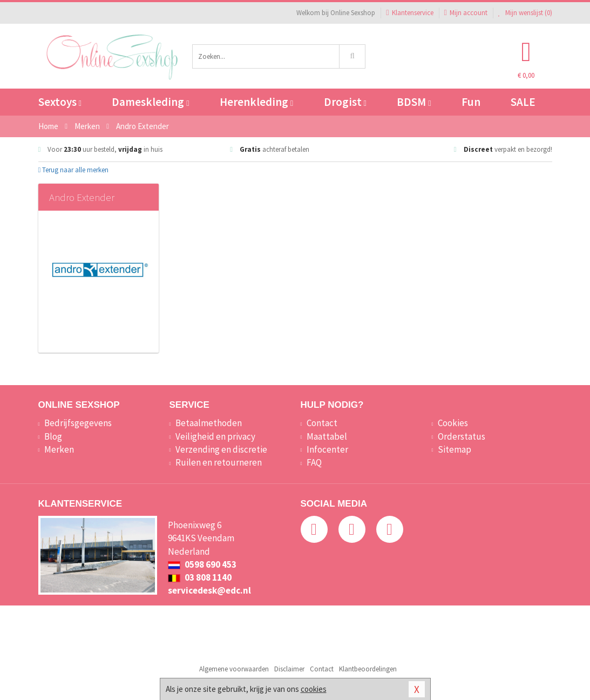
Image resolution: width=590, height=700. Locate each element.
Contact (322, 423)
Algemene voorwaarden (234, 669)
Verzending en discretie (221, 449)
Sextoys (60, 102)
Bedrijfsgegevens (78, 423)
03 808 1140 (200, 577)
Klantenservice (409, 13)
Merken (59, 449)
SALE (523, 102)
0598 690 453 (202, 564)
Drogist (345, 102)
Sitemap (455, 449)
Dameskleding (150, 102)
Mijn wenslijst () (525, 13)
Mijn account (466, 13)
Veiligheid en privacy (215, 436)
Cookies (453, 423)
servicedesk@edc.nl (209, 590)
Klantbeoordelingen (368, 669)
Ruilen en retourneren (219, 462)
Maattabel (327, 436)
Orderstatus (462, 436)
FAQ (314, 462)
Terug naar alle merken (74, 170)
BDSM (414, 102)
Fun (471, 102)
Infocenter (327, 449)
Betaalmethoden (209, 423)
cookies (314, 689)
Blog (53, 436)
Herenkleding (256, 102)
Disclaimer (289, 669)
